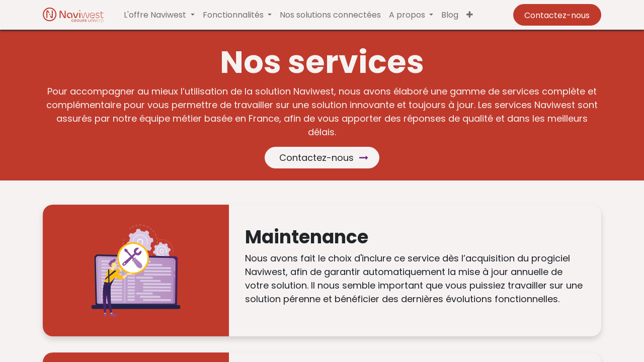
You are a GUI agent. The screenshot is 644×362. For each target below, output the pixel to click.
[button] (470, 15)
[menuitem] (330, 15)
